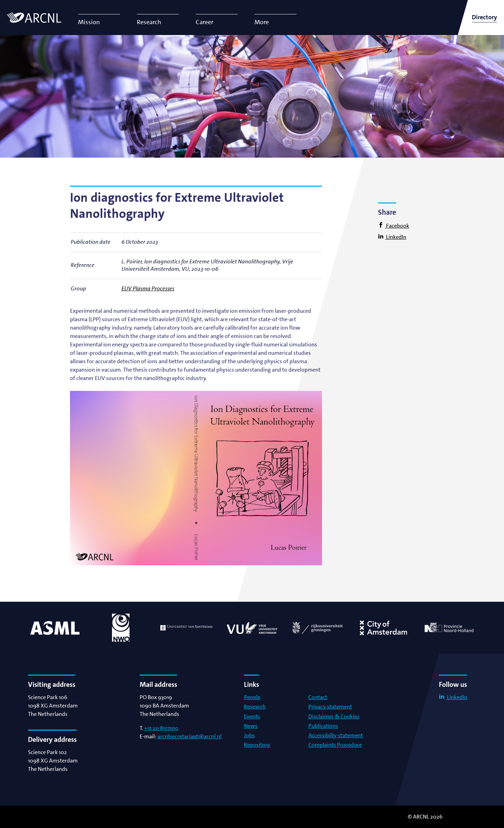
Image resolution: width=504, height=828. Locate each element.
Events (252, 716)
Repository (257, 745)
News (251, 726)
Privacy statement (330, 707)
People (252, 697)
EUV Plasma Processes (148, 288)
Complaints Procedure (335, 745)
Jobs (249, 735)
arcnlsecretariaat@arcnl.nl (190, 736)
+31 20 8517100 (161, 728)
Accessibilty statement (336, 735)
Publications (323, 726)
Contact (318, 697)
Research (255, 707)
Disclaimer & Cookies (334, 716)
